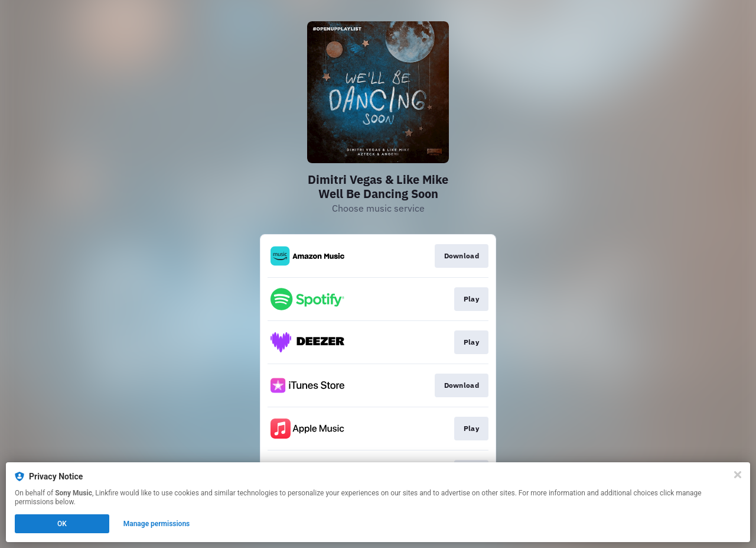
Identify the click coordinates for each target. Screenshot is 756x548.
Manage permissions (157, 524)
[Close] (738, 475)
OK (62, 524)
